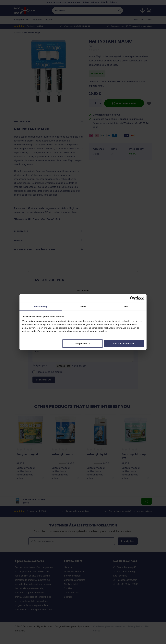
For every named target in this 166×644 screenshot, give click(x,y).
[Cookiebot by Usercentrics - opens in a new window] (132, 298)
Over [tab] (125, 307)
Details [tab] (83, 307)
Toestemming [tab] (41, 307)
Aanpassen (83, 343)
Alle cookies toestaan (124, 343)
